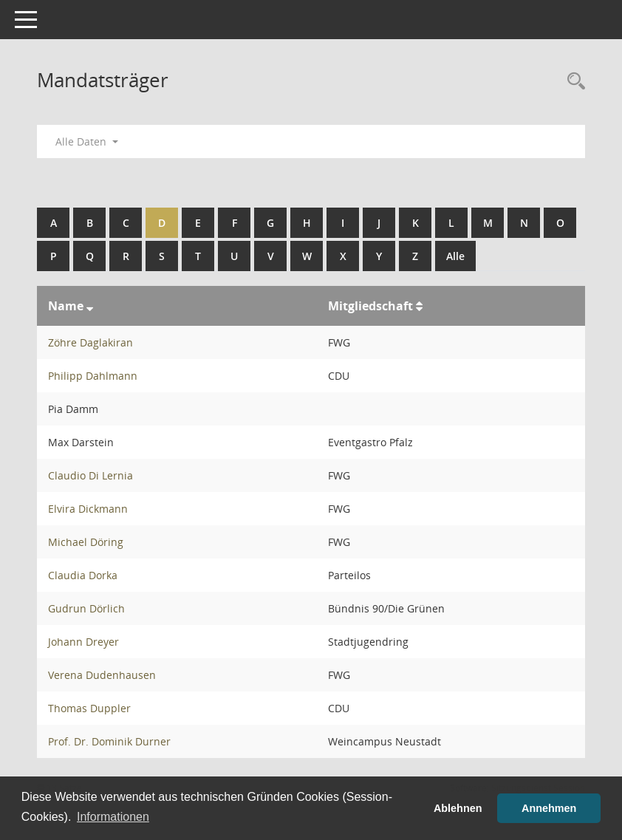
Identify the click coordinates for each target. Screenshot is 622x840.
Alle (455, 256)
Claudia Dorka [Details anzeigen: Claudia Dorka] (83, 575)
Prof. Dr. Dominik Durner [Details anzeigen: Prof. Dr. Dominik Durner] (109, 741)
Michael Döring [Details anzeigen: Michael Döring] (86, 542)
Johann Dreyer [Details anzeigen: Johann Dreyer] (83, 642)
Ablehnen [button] (458, 808)
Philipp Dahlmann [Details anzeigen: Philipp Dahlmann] (93, 376)
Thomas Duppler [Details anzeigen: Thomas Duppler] (89, 708)
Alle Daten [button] (87, 141)
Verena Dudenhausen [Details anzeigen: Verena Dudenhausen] (102, 675)
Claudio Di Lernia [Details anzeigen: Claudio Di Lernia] (90, 475)
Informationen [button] (113, 817)
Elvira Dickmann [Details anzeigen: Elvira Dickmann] (88, 509)
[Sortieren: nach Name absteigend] (90, 306)
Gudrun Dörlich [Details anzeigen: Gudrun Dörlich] (86, 608)
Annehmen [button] (549, 808)
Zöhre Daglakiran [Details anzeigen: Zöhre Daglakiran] (90, 342)
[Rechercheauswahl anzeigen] (573, 82)
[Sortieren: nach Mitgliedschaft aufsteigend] (419, 306)
